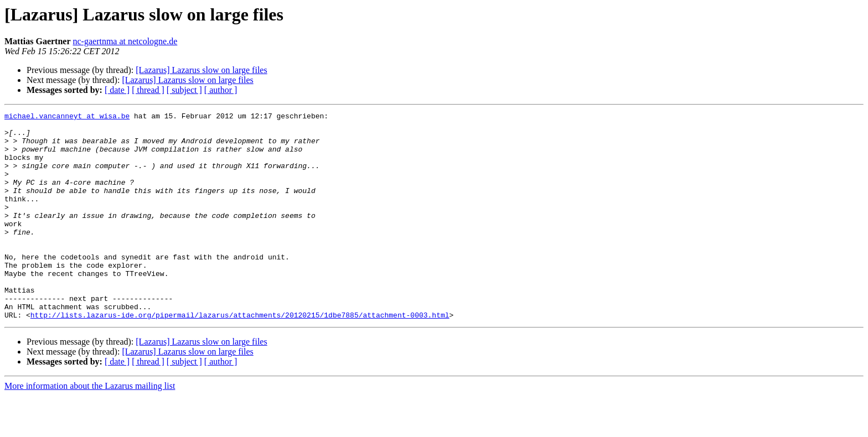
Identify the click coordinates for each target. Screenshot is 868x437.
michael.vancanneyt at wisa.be (67, 117)
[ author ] (221, 90)
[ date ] (117, 90)
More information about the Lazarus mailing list (90, 427)
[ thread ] (148, 90)
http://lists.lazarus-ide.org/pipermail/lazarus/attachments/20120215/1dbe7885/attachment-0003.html (240, 356)
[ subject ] (184, 90)
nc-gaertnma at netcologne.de (125, 41)
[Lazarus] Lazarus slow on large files (201, 70)
